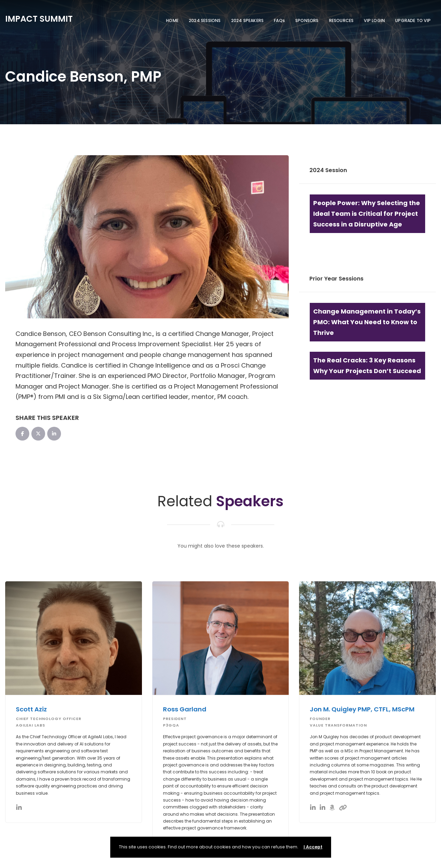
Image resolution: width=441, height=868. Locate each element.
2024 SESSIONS (205, 20)
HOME (172, 20)
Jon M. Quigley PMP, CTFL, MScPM (365, 709)
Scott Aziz (32, 709)
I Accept (313, 847)
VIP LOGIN (374, 20)
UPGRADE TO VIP (413, 20)
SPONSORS (307, 20)
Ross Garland (185, 709)
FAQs (279, 20)
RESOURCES (341, 20)
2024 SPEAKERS (248, 20)
